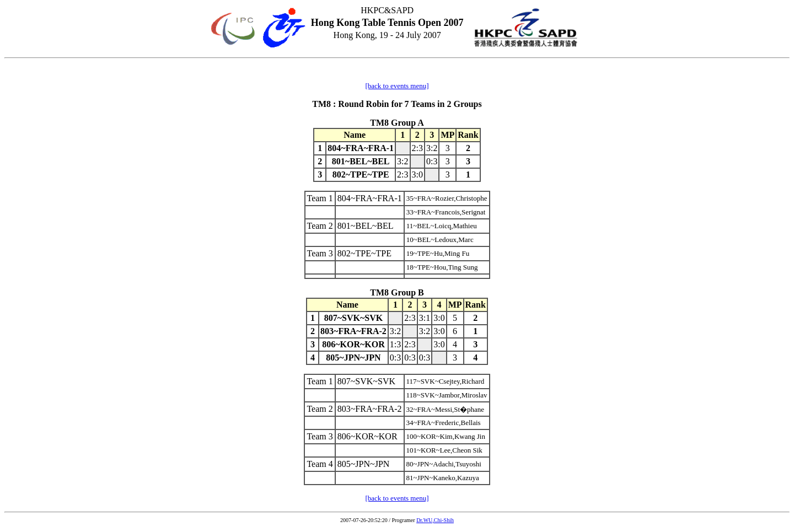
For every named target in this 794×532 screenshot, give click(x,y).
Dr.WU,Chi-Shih (435, 520)
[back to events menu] (397, 86)
